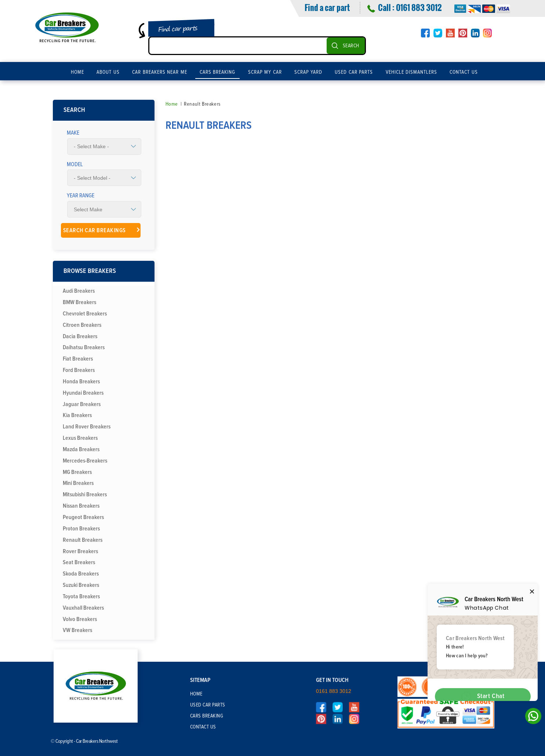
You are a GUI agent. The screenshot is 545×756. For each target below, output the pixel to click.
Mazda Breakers (81, 449)
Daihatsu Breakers (84, 347)
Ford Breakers (79, 370)
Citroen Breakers (82, 325)
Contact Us (464, 72)
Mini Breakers (78, 483)
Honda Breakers (81, 381)
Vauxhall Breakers (83, 608)
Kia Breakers (77, 415)
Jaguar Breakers (82, 404)
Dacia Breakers (80, 336)
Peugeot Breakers (83, 517)
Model (75, 164)
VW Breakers (77, 630)
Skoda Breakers (81, 574)
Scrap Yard (308, 72)
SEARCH (351, 46)
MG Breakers (77, 472)
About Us (108, 72)
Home (77, 72)
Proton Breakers (81, 529)
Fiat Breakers (78, 359)
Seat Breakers (79, 562)
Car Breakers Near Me (160, 72)
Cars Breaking (218, 72)
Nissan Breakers (81, 506)
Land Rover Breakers (87, 427)
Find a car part (327, 7)
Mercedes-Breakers (85, 461)
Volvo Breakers (80, 619)
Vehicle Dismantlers (412, 72)
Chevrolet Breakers (85, 314)
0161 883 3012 (419, 7)
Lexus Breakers (80, 438)
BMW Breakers (79, 302)
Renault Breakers (83, 540)
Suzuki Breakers (81, 585)
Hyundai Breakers (83, 393)
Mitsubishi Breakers (85, 494)
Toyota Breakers (81, 596)
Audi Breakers (79, 291)
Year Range (81, 196)
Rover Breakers (80, 551)
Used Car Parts (354, 72)
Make (73, 133)
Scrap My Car (265, 72)
